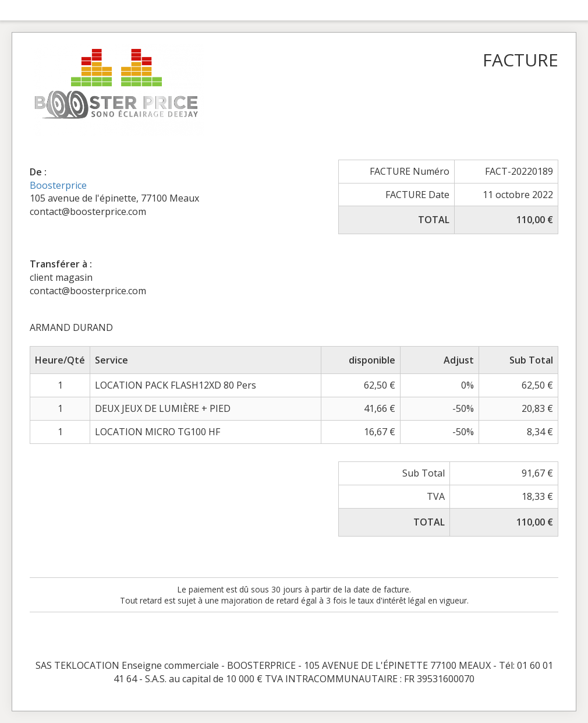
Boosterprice (58, 185)
